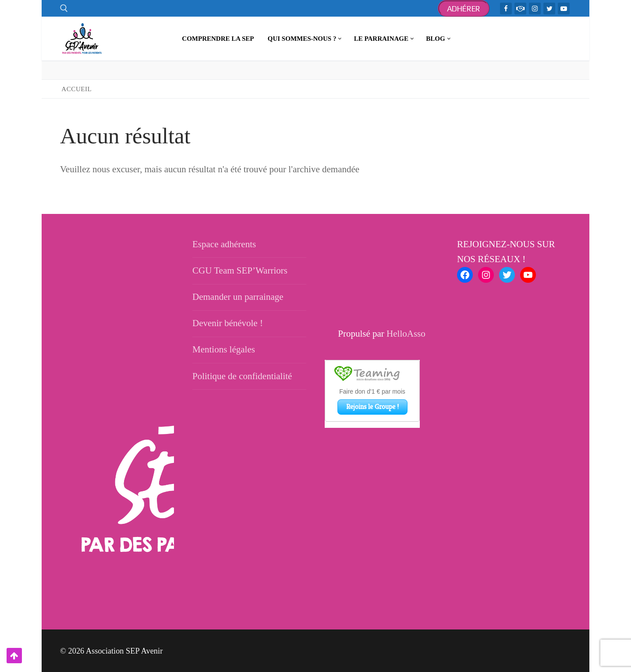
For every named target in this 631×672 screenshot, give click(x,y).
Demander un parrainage (238, 297)
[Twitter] (549, 9)
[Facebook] (506, 9)
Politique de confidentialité (242, 376)
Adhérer (464, 9)
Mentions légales (224, 349)
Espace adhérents (224, 244)
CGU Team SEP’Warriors (240, 270)
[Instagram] (535, 9)
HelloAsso (406, 334)
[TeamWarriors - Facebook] (520, 9)
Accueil (76, 89)
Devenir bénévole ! (228, 323)
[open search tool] (64, 8)
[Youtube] (564, 9)
